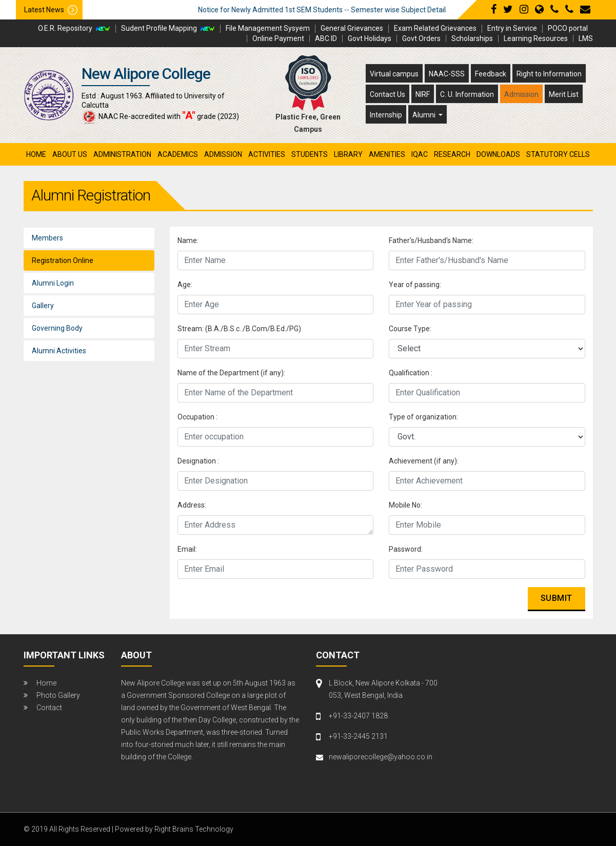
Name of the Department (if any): (231, 373)
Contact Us (388, 94)
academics (178, 154)
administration (122, 154)
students (310, 154)
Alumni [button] (425, 115)
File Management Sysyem (268, 28)
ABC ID (326, 38)
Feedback (491, 74)
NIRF (423, 94)
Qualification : (411, 373)
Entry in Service (512, 28)
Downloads (498, 154)
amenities (387, 154)
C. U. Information (467, 94)
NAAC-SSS (447, 74)
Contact (49, 708)
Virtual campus (394, 74)
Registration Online (63, 260)
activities (267, 154)
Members (47, 238)
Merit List (564, 94)
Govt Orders (421, 38)
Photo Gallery (58, 695)
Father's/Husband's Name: (431, 240)
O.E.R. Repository (65, 28)
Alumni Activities (59, 351)
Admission (521, 94)
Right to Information (549, 74)
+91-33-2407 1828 (358, 716)
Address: (192, 505)
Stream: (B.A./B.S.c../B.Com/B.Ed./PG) (239, 329)
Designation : (198, 461)
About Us (70, 154)
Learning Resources (536, 38)
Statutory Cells (558, 154)
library (348, 154)
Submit (557, 598)
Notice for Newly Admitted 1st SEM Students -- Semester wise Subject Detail (359, 10)
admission (223, 154)
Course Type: (410, 329)
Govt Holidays (370, 38)
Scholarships (472, 38)
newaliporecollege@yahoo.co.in (381, 757)
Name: (188, 240)
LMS (586, 38)
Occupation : (197, 417)
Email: (187, 549)
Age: (185, 285)
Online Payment (278, 38)
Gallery (43, 306)
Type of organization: (423, 417)
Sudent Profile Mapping (159, 28)
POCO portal (568, 28)
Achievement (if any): (424, 461)
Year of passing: (415, 285)
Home (36, 154)
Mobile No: (405, 505)
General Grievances (352, 28)
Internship (386, 115)
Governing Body (57, 328)
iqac (420, 154)
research (452, 154)
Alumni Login (53, 283)
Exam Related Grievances (435, 28)
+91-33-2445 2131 (358, 736)
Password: (406, 549)
